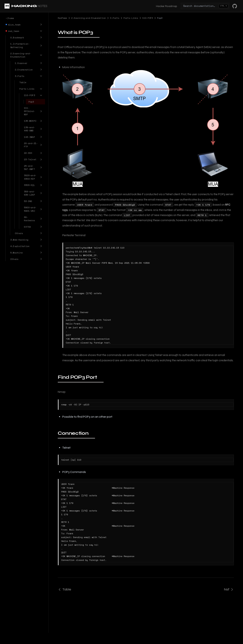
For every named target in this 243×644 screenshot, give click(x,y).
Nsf (229, 589)
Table (64, 589)
